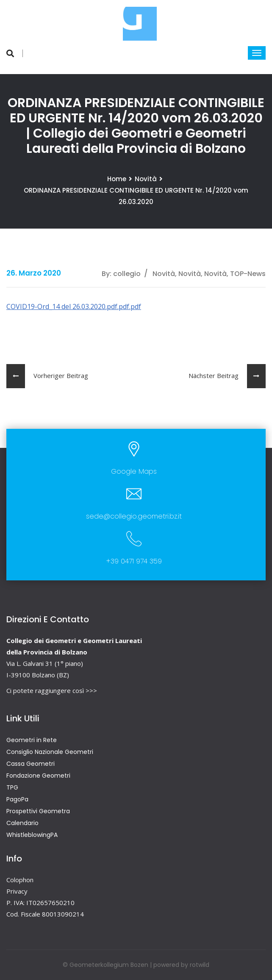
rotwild (200, 965)
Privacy (17, 891)
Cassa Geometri (31, 764)
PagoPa (17, 799)
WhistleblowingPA (32, 835)
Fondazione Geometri (38, 776)
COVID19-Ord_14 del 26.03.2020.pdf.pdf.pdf (74, 306)
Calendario (22, 823)
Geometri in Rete (32, 740)
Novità (146, 179)
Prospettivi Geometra (38, 811)
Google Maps (134, 471)
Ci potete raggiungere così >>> (52, 690)
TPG (12, 787)
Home (117, 179)
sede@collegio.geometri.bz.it (134, 516)
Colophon (20, 880)
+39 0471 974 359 (134, 561)
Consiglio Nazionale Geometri (50, 752)
